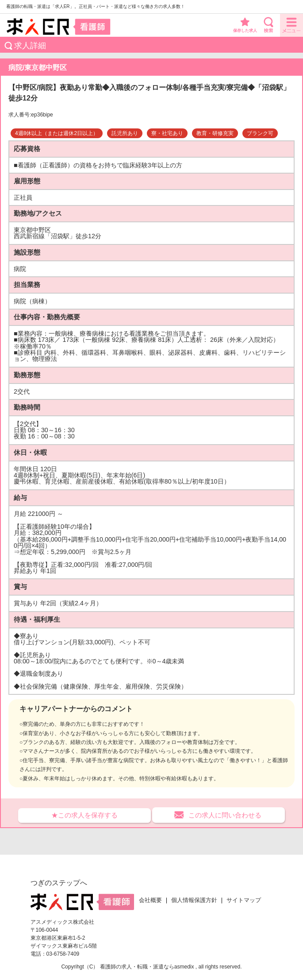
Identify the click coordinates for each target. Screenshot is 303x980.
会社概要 (150, 900)
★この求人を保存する (84, 815)
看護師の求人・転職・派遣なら (137, 967)
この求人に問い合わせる (225, 815)
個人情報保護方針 (194, 900)
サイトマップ (244, 900)
